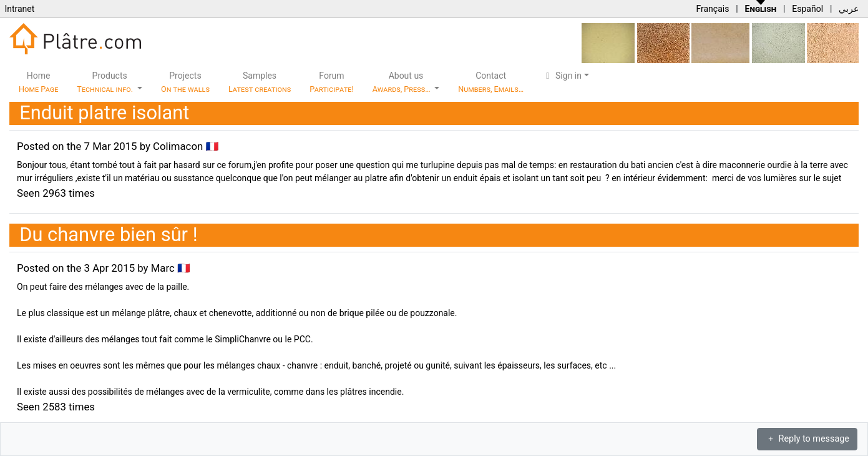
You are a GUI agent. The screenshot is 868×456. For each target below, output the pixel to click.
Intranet (19, 9)
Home (38, 82)
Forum (332, 82)
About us (402, 82)
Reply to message (807, 439)
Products (106, 82)
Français (712, 9)
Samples (260, 82)
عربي (849, 9)
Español (807, 9)
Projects (185, 82)
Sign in (562, 76)
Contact (491, 82)
